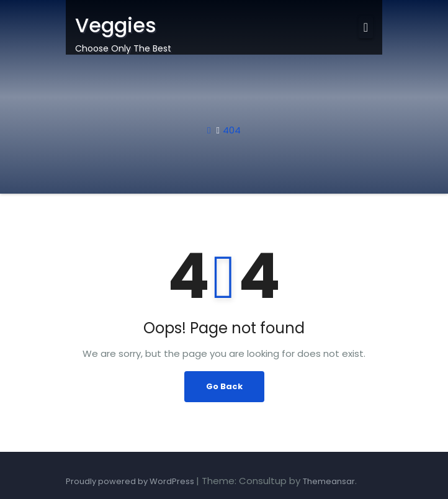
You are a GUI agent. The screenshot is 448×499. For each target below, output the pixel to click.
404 (232, 130)
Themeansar (329, 481)
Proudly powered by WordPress (131, 481)
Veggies (116, 25)
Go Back (224, 386)
